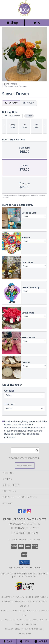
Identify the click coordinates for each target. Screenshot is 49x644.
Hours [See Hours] (41, 641)
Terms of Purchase (32, 629)
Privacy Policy (13, 629)
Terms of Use (25, 633)
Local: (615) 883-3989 (25, 533)
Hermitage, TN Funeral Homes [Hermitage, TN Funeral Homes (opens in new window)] (16, 597)
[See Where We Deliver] (25, 465)
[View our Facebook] (20, 512)
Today (29, 116)
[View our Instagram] (29, 512)
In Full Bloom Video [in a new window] (25, 577)
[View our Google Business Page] (25, 512)
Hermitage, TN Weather (12, 611)
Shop (12, 23)
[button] (24, 563)
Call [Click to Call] (8, 641)
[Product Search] (25, 450)
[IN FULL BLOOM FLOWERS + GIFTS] (25, 16)
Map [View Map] (25, 641)
